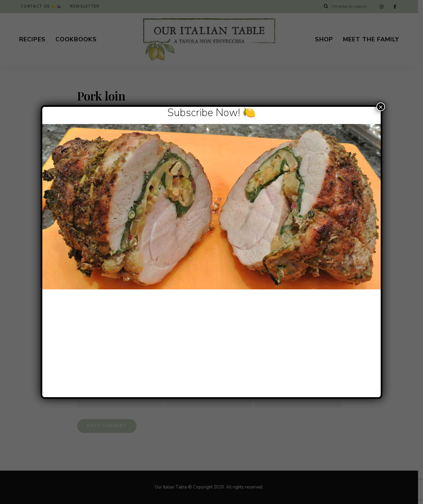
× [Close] (381, 107)
